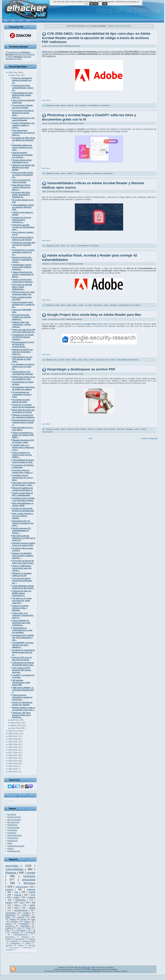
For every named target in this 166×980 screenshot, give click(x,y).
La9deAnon (12, 833)
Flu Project (12, 814)
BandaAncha (12, 841)
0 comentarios (104, 105)
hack (33, 919)
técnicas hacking (29, 941)
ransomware (22, 887)
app (17, 908)
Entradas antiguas (148, 438)
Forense (16, 932)
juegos (27, 921)
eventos (9, 928)
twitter (32, 905)
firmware (21, 917)
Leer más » (46, 100)
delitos (28, 943)
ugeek (10, 843)
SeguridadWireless (21, 934)
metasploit (14, 941)
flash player (98, 305)
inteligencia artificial (85, 173)
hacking (32, 897)
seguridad (13, 866)
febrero (14, 725)
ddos (17, 905)
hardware (29, 876)
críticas (81, 305)
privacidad (29, 880)
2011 (11, 769)
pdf (77, 105)
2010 (11, 772)
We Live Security (14, 820)
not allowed (99, 429)
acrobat (57, 105)
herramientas (11, 913)
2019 (11, 747)
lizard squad (20, 939)
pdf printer (112, 429)
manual (18, 895)
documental (10, 937)
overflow (92, 360)
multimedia (25, 926)
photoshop (97, 173)
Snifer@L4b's (13, 838)
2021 (11, 742)
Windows (29, 883)
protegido (130, 429)
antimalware (28, 947)
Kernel (24, 919)
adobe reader (72, 305)
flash (29, 928)
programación (22, 910)
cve (17, 892)
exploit (9, 902)
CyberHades (12, 830)
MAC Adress (14, 947)
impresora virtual (73, 429)
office (33, 917)
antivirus (15, 921)
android (10, 889)
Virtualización (15, 943)
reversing (9, 945)
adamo (21, 945)
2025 (11, 731)
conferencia (31, 932)
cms (19, 928)
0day (56, 360)
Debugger (26, 937)
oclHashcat (9, 949)
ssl (34, 930)
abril (13, 720)
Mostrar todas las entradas (119, 26)
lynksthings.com (14, 851)
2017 (11, 753)
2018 (11, 750)
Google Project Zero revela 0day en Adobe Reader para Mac (94, 315)
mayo (13, 75)
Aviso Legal (96, 969)
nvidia (17, 897)
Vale (105, 4)
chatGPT (70, 173)
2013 (11, 763)
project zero (105, 360)
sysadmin (26, 915)
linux (33, 895)
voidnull (10, 849)
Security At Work (14, 817)
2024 (11, 734)
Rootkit (8, 939)
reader (73, 246)
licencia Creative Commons (90, 971)
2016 (11, 755)
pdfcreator (121, 429)
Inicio (91, 438)
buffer (74, 360)
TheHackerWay (13, 828)
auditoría (32, 939)
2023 (11, 736)
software (31, 889)
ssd (22, 902)
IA (76, 173)
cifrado (32, 908)
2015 (11, 758)
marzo (13, 723)
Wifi (34, 902)
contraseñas (24, 924)
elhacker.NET (86, 967)
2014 (11, 761)
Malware (11, 873)
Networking (10, 915)
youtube (26, 913)
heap (86, 360)
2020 (11, 744)
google (31, 873)
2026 (11, 73)
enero (13, 728)
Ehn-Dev (32, 945)
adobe (13, 919)
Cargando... (10, 801)
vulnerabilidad (15, 869)
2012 (11, 766)
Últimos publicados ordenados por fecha (18, 58)
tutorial (32, 892)
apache (9, 924)
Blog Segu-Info (13, 822)
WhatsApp (21, 900)
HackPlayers (12, 825)
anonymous (22, 930)
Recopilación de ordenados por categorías (20, 53)
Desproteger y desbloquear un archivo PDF (81, 369)
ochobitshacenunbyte (16, 846)
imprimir (84, 429)
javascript (10, 926)
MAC (8, 930)
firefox (8, 917)
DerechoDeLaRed (14, 835)
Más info (94, 4)
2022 (11, 739)
